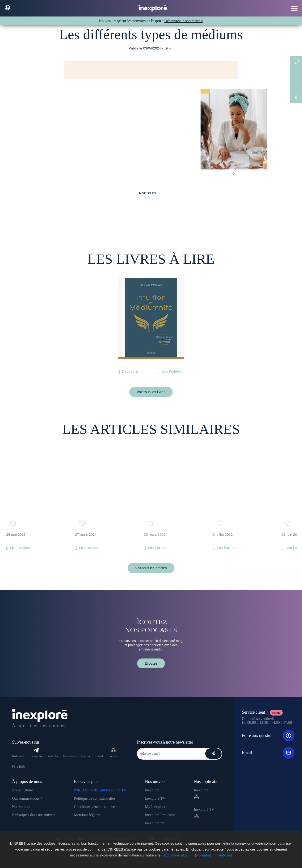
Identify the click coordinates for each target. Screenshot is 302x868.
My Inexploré (155, 807)
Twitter (85, 756)
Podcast (113, 753)
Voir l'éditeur (172, 371)
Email (268, 753)
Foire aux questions (268, 736)
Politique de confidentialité (94, 798)
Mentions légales (87, 815)
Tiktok (99, 756)
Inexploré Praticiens (160, 815)
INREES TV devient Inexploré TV (100, 790)
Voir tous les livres (151, 392)
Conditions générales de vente (96, 807)
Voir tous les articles (151, 568)
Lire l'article (20, 548)
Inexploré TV (155, 798)
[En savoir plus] (176, 855)
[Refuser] (225, 855)
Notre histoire (22, 790)
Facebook (70, 756)
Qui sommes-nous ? (27, 798)
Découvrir (130, 371)
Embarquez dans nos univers (34, 815)
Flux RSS (18, 767)
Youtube (53, 756)
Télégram (36, 753)
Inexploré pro (155, 823)
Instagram (19, 756)
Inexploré (152, 790)
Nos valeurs (21, 807)
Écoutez (151, 663)
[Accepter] (203, 855)
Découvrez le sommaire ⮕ (184, 21)
